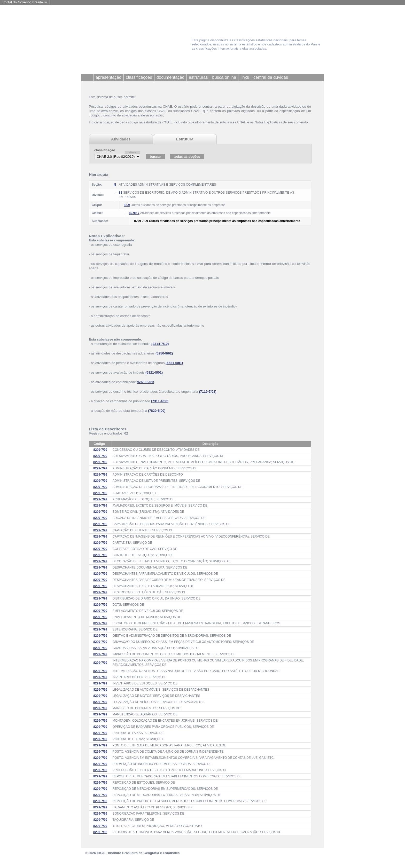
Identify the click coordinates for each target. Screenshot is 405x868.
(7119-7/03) (208, 392)
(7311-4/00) (160, 401)
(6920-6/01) (146, 382)
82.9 (127, 205)
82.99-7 (134, 213)
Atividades (121, 139)
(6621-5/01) (174, 363)
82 (120, 193)
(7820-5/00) (157, 411)
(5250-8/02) (164, 353)
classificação (105, 150)
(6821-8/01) (154, 372)
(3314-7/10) (160, 344)
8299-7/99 (100, 450)
